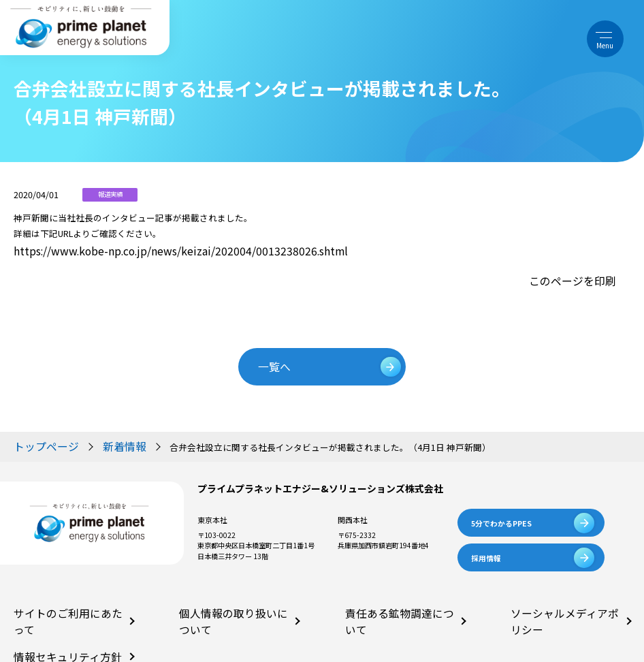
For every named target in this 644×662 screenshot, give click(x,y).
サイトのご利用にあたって (54, 589)
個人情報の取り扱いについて (223, 589)
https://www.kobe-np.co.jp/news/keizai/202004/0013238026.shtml (147, 249)
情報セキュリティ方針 (47, 613)
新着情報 (103, 424)
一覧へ (287, 350)
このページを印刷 (581, 273)
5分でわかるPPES (501, 499)
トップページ (40, 424)
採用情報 (486, 535)
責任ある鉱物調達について (386, 589)
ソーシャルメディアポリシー (554, 589)
